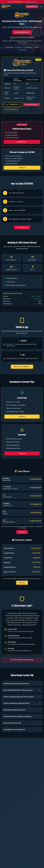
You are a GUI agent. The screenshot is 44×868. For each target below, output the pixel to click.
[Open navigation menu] (41, 7)
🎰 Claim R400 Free (22, 32)
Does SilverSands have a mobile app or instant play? (22, 716)
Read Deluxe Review (11, 109)
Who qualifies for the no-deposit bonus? (22, 729)
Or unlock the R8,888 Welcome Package (22, 37)
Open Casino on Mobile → (22, 367)
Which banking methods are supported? (22, 710)
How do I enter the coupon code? (22, 723)
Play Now (22, 417)
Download (22, 453)
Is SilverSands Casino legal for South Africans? (22, 683)
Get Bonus (22, 168)
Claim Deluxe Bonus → (32, 105)
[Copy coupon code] (20, 105)
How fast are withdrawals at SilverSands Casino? (22, 703)
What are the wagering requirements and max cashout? (22, 697)
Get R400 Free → (22, 142)
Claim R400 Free (32, 7)
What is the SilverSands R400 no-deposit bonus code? (22, 690)
